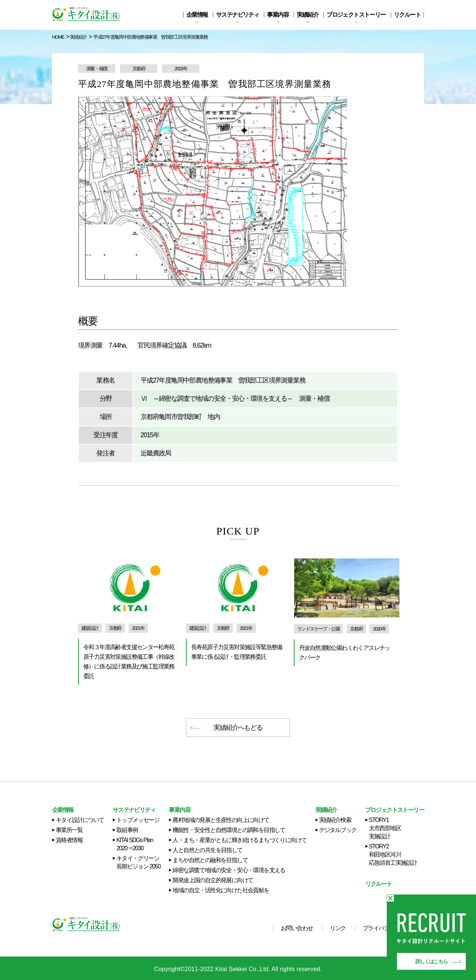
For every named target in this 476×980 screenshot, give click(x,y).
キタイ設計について (80, 820)
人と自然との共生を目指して (207, 850)
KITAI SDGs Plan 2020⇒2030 (135, 844)
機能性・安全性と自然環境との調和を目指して (229, 830)
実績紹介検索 (335, 820)
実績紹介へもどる (238, 728)
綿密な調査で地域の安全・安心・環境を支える (229, 870)
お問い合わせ (297, 928)
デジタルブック (338, 830)
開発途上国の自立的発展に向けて (213, 880)
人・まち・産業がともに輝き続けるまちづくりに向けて (239, 840)
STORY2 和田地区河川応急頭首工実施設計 (393, 855)
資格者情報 (69, 840)
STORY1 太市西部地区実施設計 (385, 828)
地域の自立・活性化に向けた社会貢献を (221, 890)
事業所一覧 (69, 830)
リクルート (407, 15)
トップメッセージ (138, 820)
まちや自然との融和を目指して (210, 860)
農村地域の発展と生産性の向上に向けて (221, 820)
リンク (338, 928)
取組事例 (127, 830)
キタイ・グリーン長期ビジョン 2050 (138, 862)
